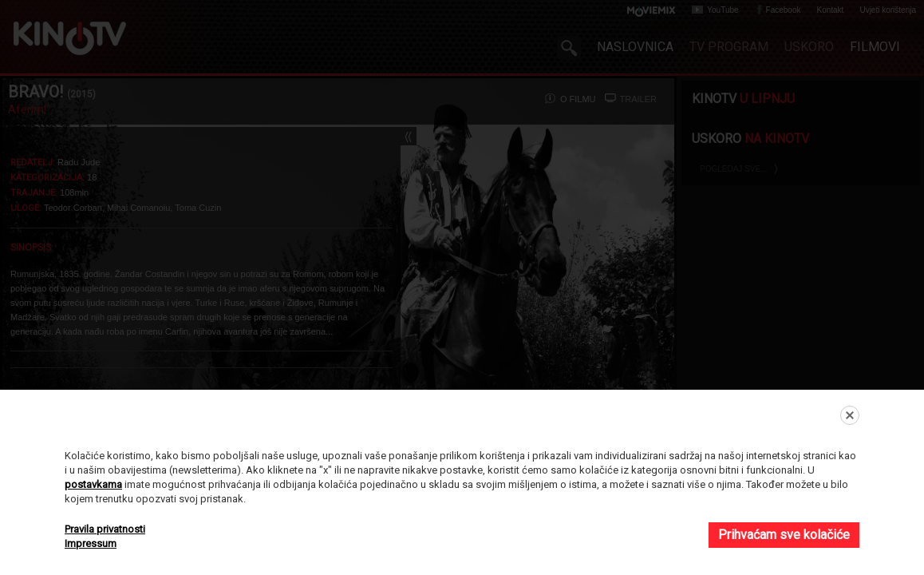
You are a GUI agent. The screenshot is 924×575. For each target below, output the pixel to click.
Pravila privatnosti (105, 529)
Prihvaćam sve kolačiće (784, 535)
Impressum (91, 543)
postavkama (93, 484)
